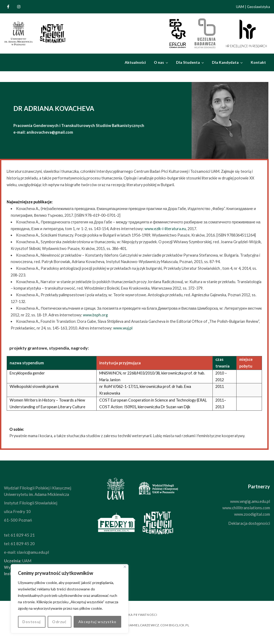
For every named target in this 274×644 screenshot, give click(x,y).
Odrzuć (59, 622)
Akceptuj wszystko (98, 622)
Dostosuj (32, 622)
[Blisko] (125, 567)
